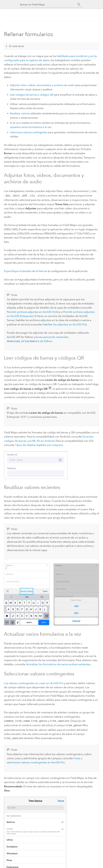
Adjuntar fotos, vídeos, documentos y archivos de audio (42, 85)
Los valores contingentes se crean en (34, 682)
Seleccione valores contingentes (29, 132)
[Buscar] (79, 5)
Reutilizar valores (20, 113)
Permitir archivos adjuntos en (34, 311)
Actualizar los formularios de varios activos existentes (58, 663)
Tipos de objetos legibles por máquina (39, 444)
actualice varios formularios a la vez (31, 127)
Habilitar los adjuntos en (64, 324)
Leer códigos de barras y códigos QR (32, 95)
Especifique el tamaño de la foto (24, 270)
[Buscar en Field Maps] (49, 5)
